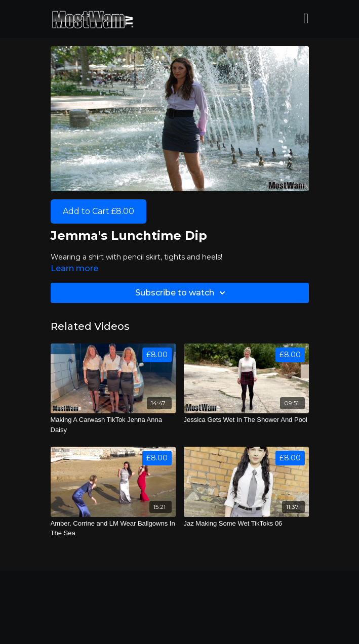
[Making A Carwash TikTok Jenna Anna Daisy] (113, 425)
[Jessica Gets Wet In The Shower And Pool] (246, 420)
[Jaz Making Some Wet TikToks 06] (246, 524)
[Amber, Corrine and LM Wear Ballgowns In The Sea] (113, 528)
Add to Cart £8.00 (98, 211)
